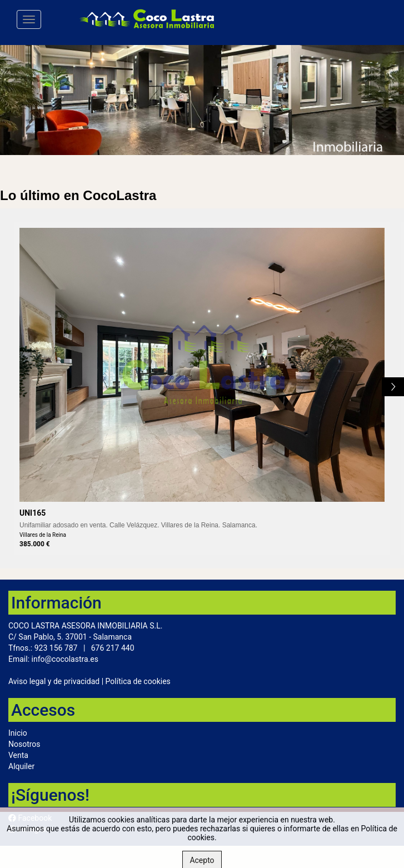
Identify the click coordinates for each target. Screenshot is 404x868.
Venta (18, 755)
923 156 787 (56, 648)
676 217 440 (113, 648)
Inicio (18, 733)
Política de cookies (138, 681)
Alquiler (21, 766)
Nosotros (24, 744)
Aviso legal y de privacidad (54, 681)
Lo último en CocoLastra (78, 195)
